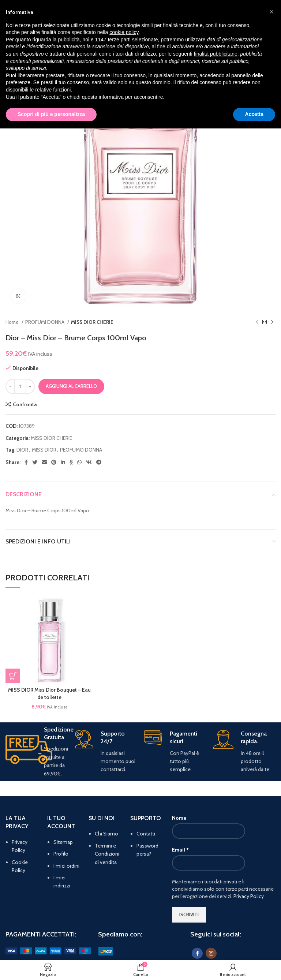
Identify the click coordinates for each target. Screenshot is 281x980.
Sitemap (63, 842)
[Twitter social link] (35, 462)
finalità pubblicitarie (216, 54)
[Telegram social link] (99, 462)
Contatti (146, 834)
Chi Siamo (106, 834)
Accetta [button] (254, 114)
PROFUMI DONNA (45, 322)
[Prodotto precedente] (257, 322)
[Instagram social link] (211, 953)
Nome (179, 818)
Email (180, 850)
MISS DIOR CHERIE (92, 322)
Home (13, 322)
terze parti (119, 40)
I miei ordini (66, 866)
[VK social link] (89, 462)
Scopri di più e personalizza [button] (51, 114)
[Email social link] (44, 462)
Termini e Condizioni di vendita (107, 854)
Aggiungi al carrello (71, 386)
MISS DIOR (44, 450)
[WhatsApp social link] (79, 462)
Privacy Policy (249, 896)
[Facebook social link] (26, 462)
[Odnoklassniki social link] (71, 462)
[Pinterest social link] (54, 462)
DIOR (22, 450)
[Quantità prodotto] (20, 386)
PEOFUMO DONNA (81, 450)
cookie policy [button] (124, 32)
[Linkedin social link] (63, 462)
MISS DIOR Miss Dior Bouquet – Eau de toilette (49, 693)
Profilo (61, 854)
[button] (13, 676)
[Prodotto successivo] (272, 322)
